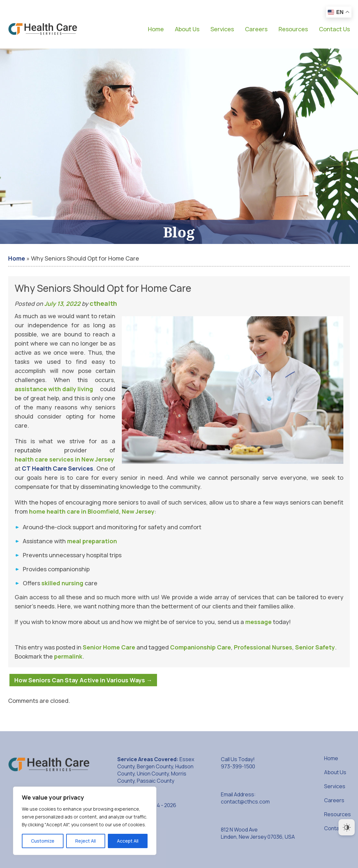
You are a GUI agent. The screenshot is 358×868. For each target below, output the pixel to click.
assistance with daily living (54, 389)
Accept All (128, 841)
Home (156, 29)
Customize (43, 841)
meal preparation (92, 541)
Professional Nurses (263, 647)
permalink (68, 656)
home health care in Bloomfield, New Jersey (92, 511)
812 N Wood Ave (258, 833)
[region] (85, 821)
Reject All (86, 841)
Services (222, 29)
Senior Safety (315, 647)
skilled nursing (62, 583)
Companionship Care (200, 647)
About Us (187, 29)
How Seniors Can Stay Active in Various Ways (83, 680)
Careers (256, 29)
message (258, 622)
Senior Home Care (109, 647)
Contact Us (334, 29)
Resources (293, 29)
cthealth (103, 303)
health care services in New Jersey (64, 459)
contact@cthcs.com (245, 802)
